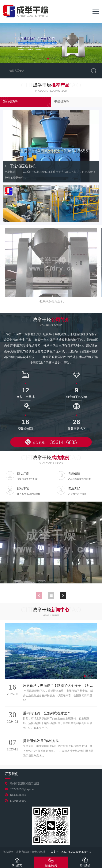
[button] (48, 59)
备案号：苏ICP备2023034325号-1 (71, 852)
